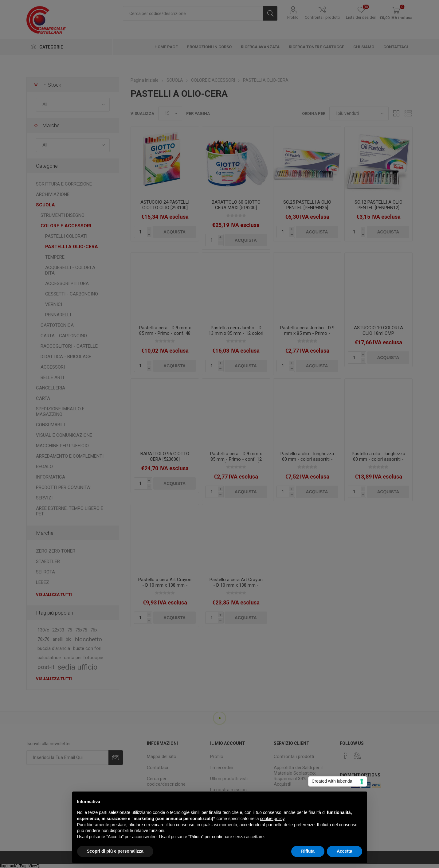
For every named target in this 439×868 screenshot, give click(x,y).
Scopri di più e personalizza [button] (115, 851)
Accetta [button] (345, 851)
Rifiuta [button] (308, 851)
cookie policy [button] (272, 819)
